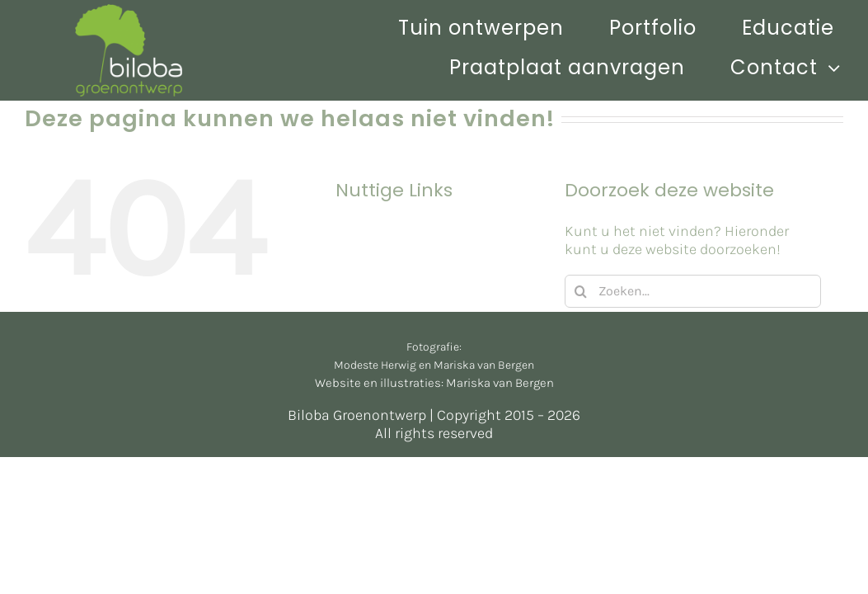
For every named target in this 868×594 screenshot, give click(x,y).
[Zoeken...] (693, 291)
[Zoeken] (581, 291)
